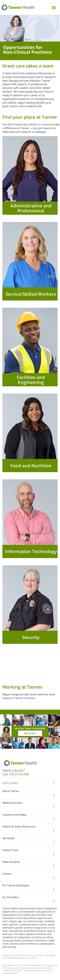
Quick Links (10, 783)
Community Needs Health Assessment (20, 958)
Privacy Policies (38, 955)
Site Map (50, 955)
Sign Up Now (30, 733)
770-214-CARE (19, 774)
